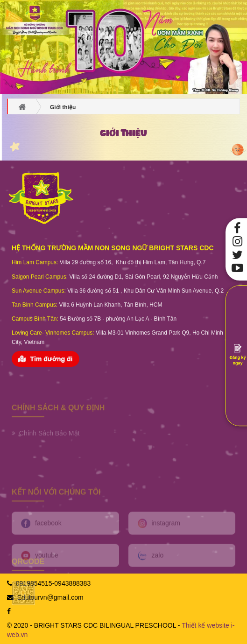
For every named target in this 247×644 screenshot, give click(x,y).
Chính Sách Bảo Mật (46, 444)
